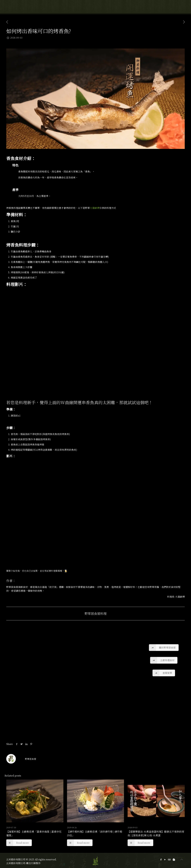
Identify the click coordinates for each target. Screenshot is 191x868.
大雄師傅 (95, 208)
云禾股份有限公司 (16, 863)
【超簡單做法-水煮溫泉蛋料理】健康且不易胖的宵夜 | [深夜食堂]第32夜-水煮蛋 (156, 833)
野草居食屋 (31, 759)
